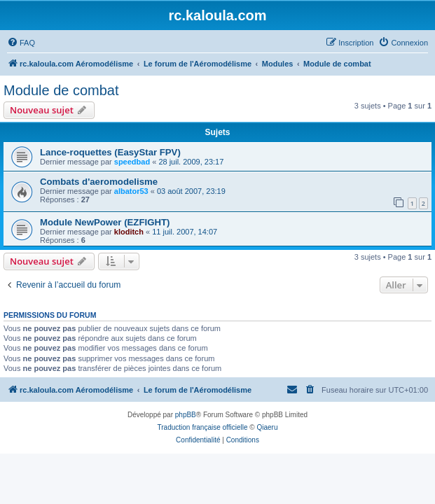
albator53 (131, 191)
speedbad (132, 162)
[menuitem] (21, 43)
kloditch (129, 232)
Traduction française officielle (203, 427)
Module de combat (61, 90)
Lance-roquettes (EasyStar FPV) (110, 152)
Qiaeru (267, 427)
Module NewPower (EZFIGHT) (105, 222)
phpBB (186, 415)
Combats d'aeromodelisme (99, 182)
